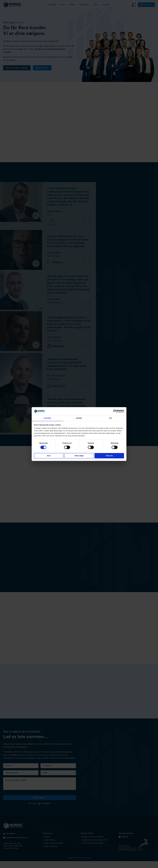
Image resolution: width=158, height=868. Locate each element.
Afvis (49, 456)
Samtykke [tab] (47, 418)
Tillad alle (109, 456)
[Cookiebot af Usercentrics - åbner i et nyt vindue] (115, 411)
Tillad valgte (79, 456)
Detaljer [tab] (79, 418)
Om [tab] (111, 418)
